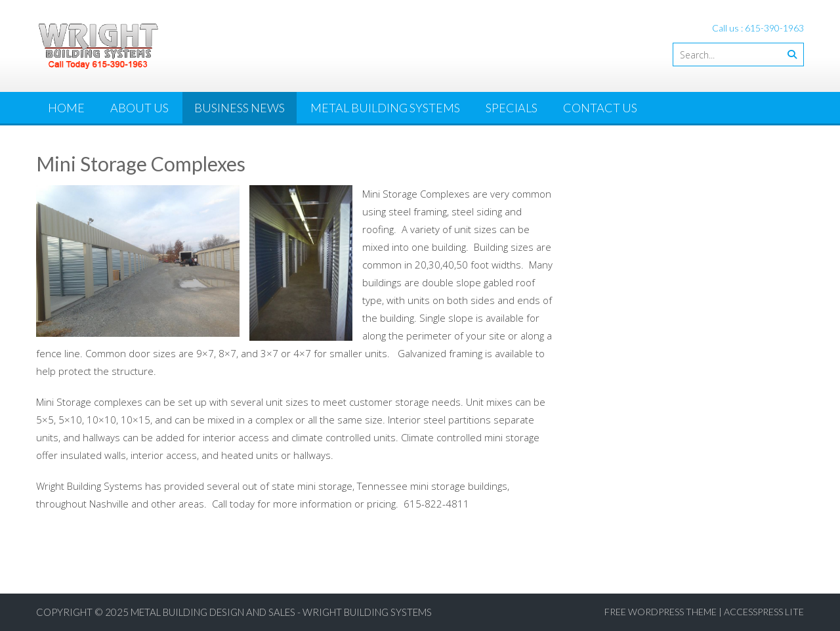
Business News (240, 108)
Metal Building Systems (385, 108)
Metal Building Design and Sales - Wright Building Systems (281, 612)
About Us (139, 108)
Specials (512, 108)
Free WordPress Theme (661, 612)
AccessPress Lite (764, 612)
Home (66, 108)
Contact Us (600, 108)
